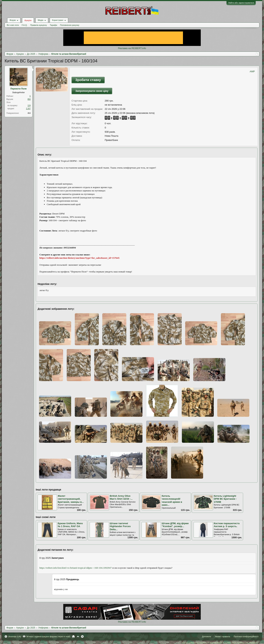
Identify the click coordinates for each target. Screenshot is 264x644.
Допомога (207, 636)
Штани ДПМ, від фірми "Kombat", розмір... (175, 525)
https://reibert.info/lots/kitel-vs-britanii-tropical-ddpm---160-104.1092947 (76, 568)
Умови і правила (222, 636)
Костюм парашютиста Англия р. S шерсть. (227, 525)
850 (29, 99)
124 (29, 105)
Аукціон (28, 20)
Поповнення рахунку (70, 25)
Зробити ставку (88, 80)
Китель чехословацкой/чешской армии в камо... (172, 500)
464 (29, 113)
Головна (73, 636)
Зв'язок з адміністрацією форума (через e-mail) (48, 636)
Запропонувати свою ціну (92, 91)
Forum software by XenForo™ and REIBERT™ (220, 643)
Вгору (78, 636)
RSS (82, 636)
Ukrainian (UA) (14, 636)
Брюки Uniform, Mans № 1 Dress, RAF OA (70, 525)
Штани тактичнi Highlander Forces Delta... (120, 526)
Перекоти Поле (19, 89)
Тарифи (54, 25)
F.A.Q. (24, 25)
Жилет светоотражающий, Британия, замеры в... (71, 499)
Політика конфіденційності (246, 636)
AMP (252, 71)
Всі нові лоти (13, 25)
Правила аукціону (38, 25)
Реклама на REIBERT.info (132, 48)
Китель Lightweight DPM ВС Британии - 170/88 (225, 499)
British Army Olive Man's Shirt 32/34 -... (121, 497)
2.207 (28, 109)
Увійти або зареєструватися (241, 3)
